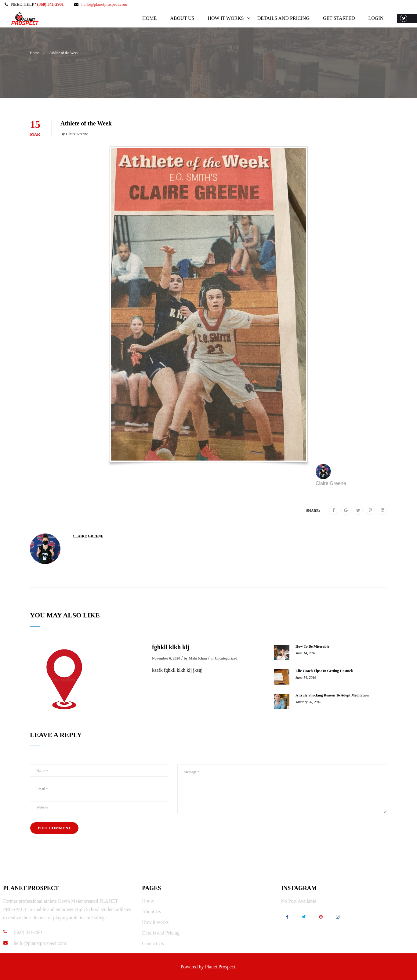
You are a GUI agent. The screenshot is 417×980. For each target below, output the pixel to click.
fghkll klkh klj (171, 647)
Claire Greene (77, 134)
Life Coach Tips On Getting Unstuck (324, 671)
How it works (225, 18)
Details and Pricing (283, 18)
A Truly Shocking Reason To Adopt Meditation (332, 695)
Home (149, 18)
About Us (182, 18)
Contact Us (153, 944)
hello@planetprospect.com (104, 4)
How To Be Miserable (312, 646)
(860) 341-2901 (51, 4)
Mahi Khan (198, 658)
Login (375, 18)
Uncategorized (226, 658)
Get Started (339, 18)
